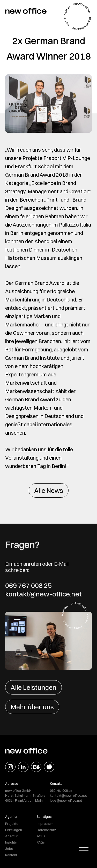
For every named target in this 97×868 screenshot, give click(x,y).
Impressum (45, 824)
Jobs (9, 848)
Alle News (49, 490)
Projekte (12, 824)
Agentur (11, 836)
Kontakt (11, 855)
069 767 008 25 (28, 586)
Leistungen (14, 830)
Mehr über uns (32, 707)
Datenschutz (46, 830)
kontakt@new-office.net (43, 594)
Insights (11, 842)
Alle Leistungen (33, 687)
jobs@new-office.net (66, 800)
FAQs (41, 842)
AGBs (41, 836)
